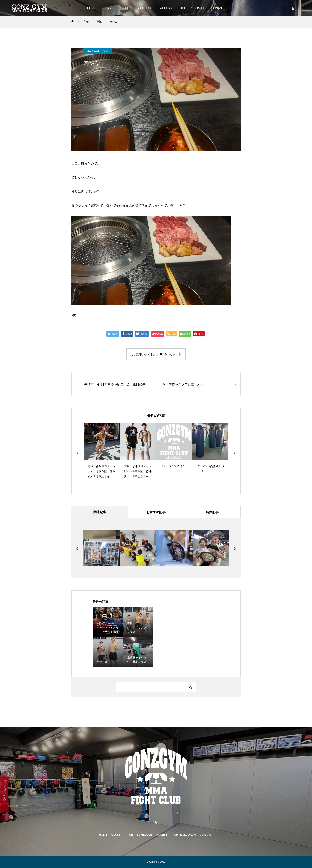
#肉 (74, 315)
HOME (91, 8)
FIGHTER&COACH (192, 8)
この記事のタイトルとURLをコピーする (156, 354)
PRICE (125, 8)
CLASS (108, 8)
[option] (102, 453)
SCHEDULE (144, 8)
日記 (106, 51)
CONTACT (218, 8)
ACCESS (166, 8)
